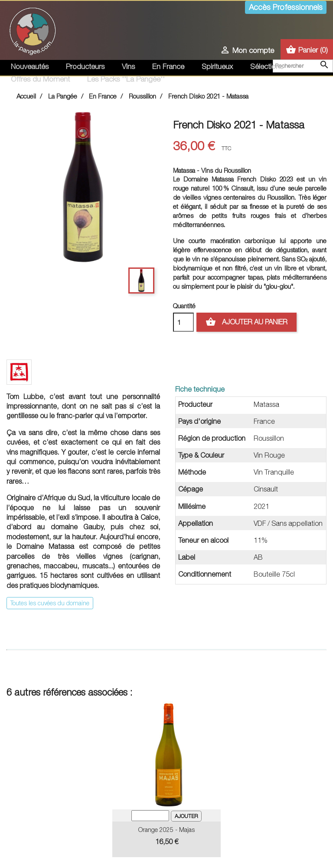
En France (168, 66)
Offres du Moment (40, 79)
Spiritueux (217, 66)
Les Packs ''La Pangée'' (126, 79)
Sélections (267, 66)
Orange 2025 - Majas (166, 830)
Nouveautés (30, 66)
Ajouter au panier (246, 322)
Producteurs (85, 66)
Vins (128, 66)
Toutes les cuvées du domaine (50, 603)
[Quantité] (183, 322)
